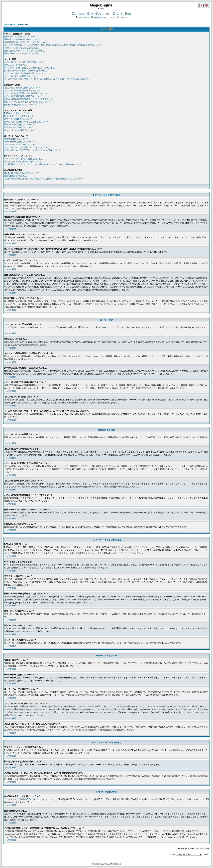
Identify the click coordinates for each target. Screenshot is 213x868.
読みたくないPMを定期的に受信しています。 (25, 162)
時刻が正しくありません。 (16, 65)
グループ (118, 14)
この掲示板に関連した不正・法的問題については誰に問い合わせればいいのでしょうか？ (44, 179)
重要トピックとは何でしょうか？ (19, 125)
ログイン (122, 17)
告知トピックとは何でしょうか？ (19, 127)
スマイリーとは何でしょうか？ (18, 119)
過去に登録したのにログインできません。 (23, 53)
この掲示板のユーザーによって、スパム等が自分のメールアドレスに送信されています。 (44, 164)
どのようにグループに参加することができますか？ (27, 147)
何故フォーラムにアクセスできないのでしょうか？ (27, 102)
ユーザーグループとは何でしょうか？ (21, 144)
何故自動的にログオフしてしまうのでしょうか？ (26, 42)
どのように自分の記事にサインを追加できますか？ (27, 93)
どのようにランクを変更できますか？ (21, 76)
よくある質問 (79, 14)
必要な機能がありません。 (16, 176)
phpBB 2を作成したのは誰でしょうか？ (22, 173)
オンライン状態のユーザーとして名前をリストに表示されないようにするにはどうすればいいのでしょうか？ (53, 45)
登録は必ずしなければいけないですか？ (22, 39)
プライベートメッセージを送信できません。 (24, 159)
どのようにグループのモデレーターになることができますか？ (32, 150)
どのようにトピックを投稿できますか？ (22, 88)
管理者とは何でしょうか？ (16, 139)
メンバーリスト (103, 14)
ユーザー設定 (83, 17)
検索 (90, 14)
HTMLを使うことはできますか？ (19, 116)
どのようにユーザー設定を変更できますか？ (24, 62)
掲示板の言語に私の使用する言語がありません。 (26, 71)
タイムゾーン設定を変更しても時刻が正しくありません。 (30, 68)
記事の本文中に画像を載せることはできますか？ (26, 122)
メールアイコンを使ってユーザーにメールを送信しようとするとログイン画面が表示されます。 (47, 79)
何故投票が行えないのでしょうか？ (20, 105)
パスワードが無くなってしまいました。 (22, 48)
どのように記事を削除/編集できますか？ (22, 90)
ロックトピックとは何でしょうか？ (20, 130)
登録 (128, 14)
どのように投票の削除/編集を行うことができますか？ (28, 99)
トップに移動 (10, 212)
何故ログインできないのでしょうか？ (21, 37)
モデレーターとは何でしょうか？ (19, 142)
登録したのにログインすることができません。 (25, 51)
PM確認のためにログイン (103, 17)
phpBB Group (28, 799)
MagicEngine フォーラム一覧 (16, 25)
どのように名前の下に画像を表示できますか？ (25, 73)
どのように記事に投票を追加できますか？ (23, 96)
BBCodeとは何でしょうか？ (17, 113)
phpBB (102, 864)
